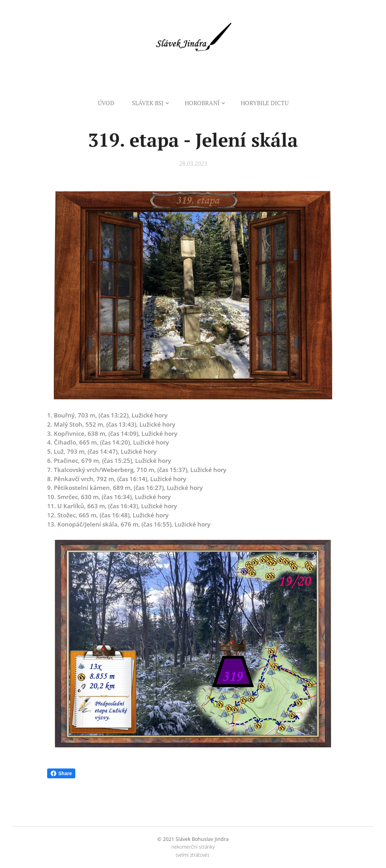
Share (61, 773)
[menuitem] (110, 103)
